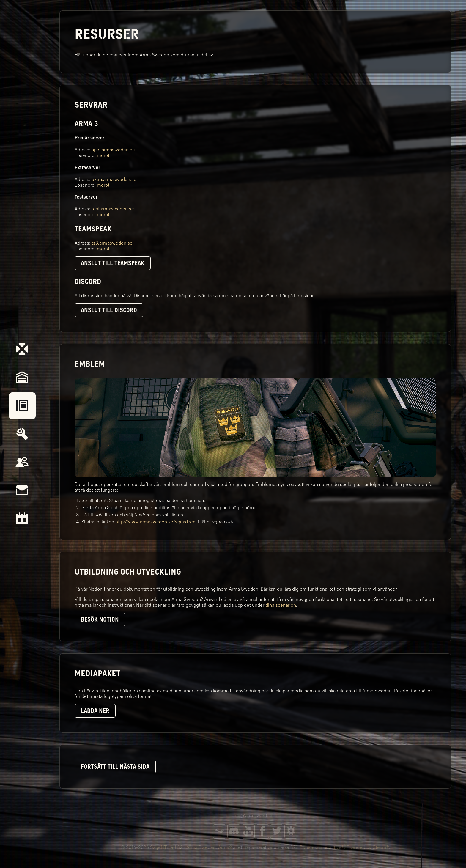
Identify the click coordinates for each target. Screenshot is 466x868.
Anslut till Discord (109, 310)
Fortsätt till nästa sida (115, 767)
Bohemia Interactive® (322, 847)
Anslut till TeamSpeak (113, 263)
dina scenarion (281, 605)
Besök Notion (100, 619)
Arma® (225, 847)
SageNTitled (163, 847)
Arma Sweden (201, 847)
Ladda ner (95, 711)
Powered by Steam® (368, 847)
